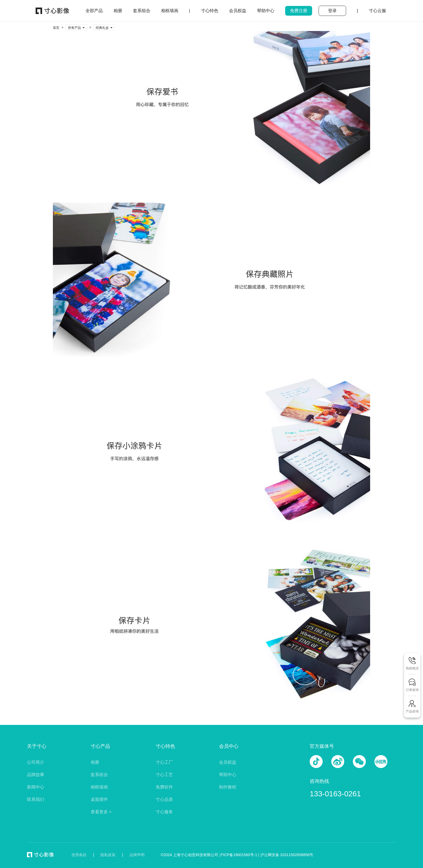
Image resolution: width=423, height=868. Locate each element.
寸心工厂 (164, 762)
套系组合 (99, 775)
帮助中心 (228, 775)
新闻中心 (36, 787)
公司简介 (36, 762)
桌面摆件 (99, 799)
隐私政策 (108, 855)
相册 (95, 762)
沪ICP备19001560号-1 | (240, 855)
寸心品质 (164, 799)
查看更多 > (101, 812)
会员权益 (228, 762)
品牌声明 (137, 855)
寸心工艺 (164, 775)
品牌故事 (36, 775)
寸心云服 (377, 11)
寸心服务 (164, 812)
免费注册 (299, 11)
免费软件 (164, 787)
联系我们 (36, 799)
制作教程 (228, 787)
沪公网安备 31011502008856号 (287, 855)
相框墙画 (99, 787)
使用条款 (79, 855)
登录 (332, 11)
